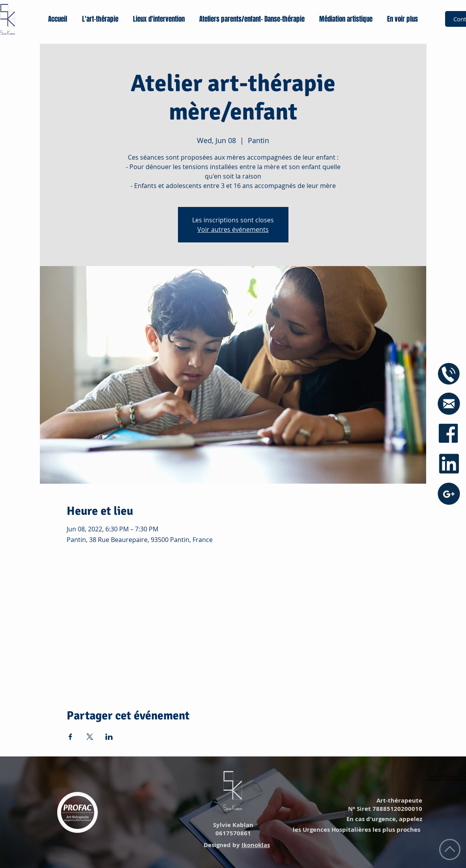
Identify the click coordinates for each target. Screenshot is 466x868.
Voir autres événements (233, 229)
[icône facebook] (449, 434)
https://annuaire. (438, 786)
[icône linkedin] (449, 464)
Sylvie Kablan (232, 825)
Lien (15, 800)
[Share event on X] (90, 737)
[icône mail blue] (449, 404)
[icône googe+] (449, 494)
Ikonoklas (256, 845)
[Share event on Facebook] (70, 737)
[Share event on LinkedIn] (109, 737)
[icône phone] (449, 374)
